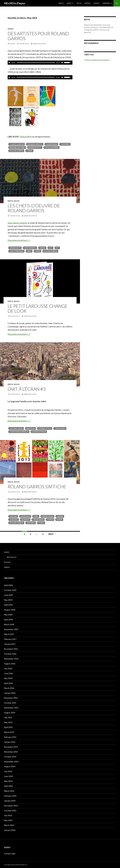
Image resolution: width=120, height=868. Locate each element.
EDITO (69, 3)
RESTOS (87, 3)
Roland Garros (17, 151)
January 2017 (10, 644)
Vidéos (7, 567)
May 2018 (8, 615)
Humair (60, 516)
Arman (43, 248)
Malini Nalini (38, 520)
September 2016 (11, 659)
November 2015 (11, 698)
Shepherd (31, 523)
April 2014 (8, 786)
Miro (29, 251)
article (24, 137)
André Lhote (15, 248)
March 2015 (9, 732)
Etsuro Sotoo (45, 428)
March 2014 (9, 791)
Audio (11, 29)
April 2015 (8, 727)
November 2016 (11, 649)
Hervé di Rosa (48, 516)
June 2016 (9, 673)
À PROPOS (106, 3)
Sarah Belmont (39, 44)
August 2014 (10, 766)
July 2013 (8, 815)
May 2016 (8, 678)
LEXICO (96, 3)
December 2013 (11, 806)
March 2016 (9, 688)
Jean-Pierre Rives (17, 251)
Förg (36, 516)
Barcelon (31, 428)
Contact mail (9, 854)
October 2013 (10, 811)
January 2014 (10, 801)
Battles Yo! (12, 557)
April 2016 (8, 683)
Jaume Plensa (52, 144)
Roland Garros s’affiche (37, 487)
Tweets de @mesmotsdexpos (97, 60)
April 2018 (8, 620)
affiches (13, 516)
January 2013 (10, 830)
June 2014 (9, 776)
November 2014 (11, 752)
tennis (30, 151)
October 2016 (10, 654)
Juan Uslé (14, 520)
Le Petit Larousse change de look (38, 308)
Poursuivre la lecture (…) (19, 240)
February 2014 (10, 796)
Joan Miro (65, 144)
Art (51, 248)
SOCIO (17, 201)
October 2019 (10, 590)
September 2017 (11, 629)
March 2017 (9, 634)
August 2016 (10, 664)
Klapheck (25, 520)
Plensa (50, 520)
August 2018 (10, 610)
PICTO (79, 3)
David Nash (25, 516)
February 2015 (10, 737)
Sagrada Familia (39, 432)
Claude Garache (17, 144)
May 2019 (8, 600)
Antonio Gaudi (16, 428)
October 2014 (10, 757)
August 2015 (10, 713)
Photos (7, 562)
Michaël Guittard (17, 147)
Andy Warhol (30, 248)
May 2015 (8, 722)
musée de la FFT (35, 147)
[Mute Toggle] (62, 63)
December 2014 (11, 747)
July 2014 (8, 771)
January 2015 (10, 742)
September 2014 (11, 762)
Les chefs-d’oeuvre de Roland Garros (34, 208)
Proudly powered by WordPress (16, 865)
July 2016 (8, 668)
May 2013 (8, 820)
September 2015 (11, 708)
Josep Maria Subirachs (19, 432)
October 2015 (10, 703)
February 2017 (10, 639)
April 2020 (8, 585)
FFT (58, 248)
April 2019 (8, 605)
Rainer (60, 520)
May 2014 (8, 781)
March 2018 (9, 624)
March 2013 (9, 825)
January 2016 (10, 693)
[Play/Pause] (9, 63)
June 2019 (9, 595)
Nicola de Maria (52, 147)
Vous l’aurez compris (17, 223)
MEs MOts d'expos (15, 3)
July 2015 (8, 717)
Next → (52, 534)
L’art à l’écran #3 (27, 389)
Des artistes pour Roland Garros (38, 36)
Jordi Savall (60, 428)
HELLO (61, 3)
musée (38, 251)
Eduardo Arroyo (35, 144)
